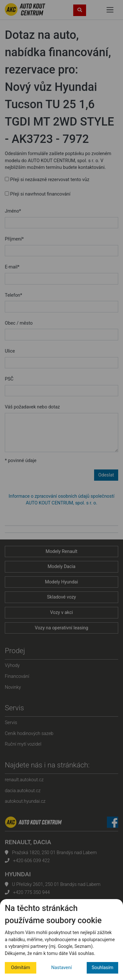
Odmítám (20, 968)
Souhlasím (102, 968)
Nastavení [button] (62, 968)
